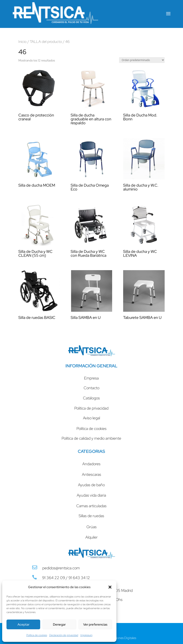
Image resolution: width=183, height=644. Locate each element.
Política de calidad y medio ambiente (91, 438)
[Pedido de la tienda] (142, 60)
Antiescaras (91, 474)
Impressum (86, 635)
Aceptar (23, 625)
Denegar (59, 625)
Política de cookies (37, 635)
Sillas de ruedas (91, 516)
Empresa (91, 378)
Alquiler (91, 537)
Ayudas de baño (91, 485)
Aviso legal (91, 418)
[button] (110, 587)
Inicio (22, 42)
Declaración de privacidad (64, 635)
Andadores (91, 464)
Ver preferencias (95, 625)
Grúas (91, 527)
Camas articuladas (91, 506)
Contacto (91, 388)
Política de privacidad (91, 408)
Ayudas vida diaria (91, 495)
